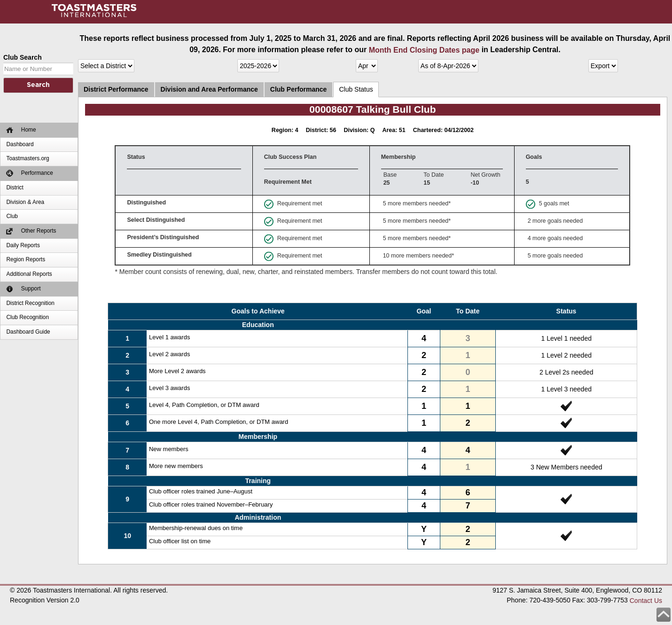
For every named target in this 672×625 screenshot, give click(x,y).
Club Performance (299, 89)
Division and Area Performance (209, 89)
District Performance (116, 89)
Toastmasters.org (27, 158)
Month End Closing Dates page (424, 50)
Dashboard (20, 144)
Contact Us (646, 600)
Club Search (23, 57)
